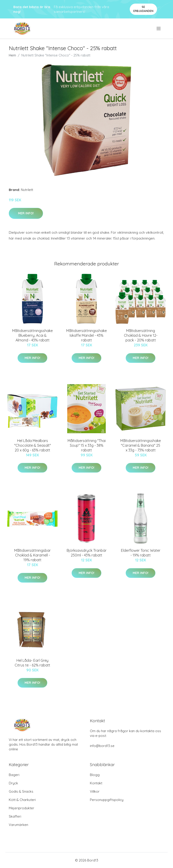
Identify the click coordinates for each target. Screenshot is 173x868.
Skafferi (15, 816)
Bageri (14, 775)
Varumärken (18, 825)
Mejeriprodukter (22, 808)
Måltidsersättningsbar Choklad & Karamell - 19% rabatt (32, 555)
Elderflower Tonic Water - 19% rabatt (141, 553)
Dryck (13, 783)
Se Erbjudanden (143, 9)
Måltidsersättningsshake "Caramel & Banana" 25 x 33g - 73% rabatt (141, 445)
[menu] (159, 29)
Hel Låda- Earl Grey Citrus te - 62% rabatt (32, 663)
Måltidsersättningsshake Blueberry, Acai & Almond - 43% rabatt (32, 335)
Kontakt (96, 783)
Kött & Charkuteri (22, 800)
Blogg (95, 775)
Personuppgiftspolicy (107, 800)
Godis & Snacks (21, 791)
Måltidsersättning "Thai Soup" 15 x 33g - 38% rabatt (87, 445)
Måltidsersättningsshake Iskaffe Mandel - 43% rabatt (86, 335)
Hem (12, 55)
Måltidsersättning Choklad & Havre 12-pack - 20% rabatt (141, 335)
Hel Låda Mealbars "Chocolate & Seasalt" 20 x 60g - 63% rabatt (33, 445)
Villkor (95, 791)
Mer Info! (26, 213)
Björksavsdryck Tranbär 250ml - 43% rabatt (87, 553)
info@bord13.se (102, 746)
